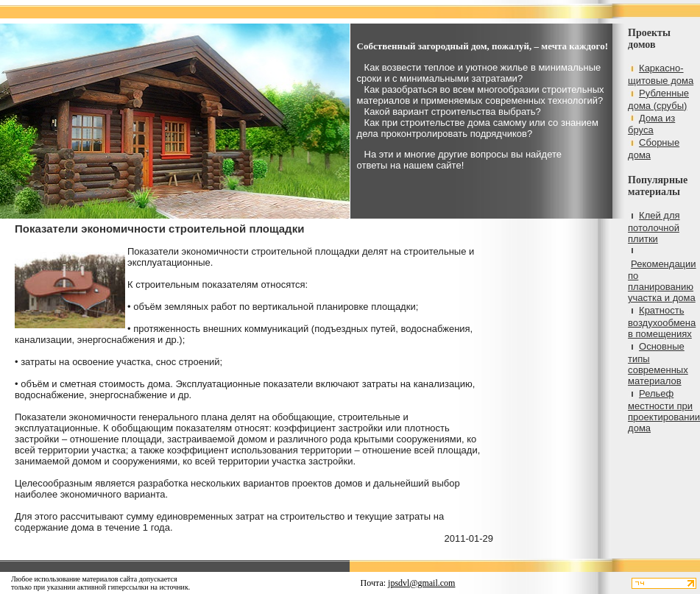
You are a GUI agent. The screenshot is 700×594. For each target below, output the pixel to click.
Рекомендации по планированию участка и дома (662, 281)
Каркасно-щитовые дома (661, 74)
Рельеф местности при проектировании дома (664, 411)
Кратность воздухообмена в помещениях (662, 322)
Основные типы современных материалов (658, 364)
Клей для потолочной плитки (654, 227)
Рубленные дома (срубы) (658, 99)
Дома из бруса (651, 124)
